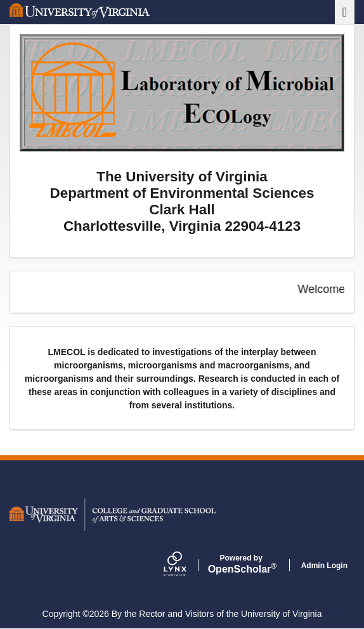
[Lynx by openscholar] (186, 565)
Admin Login (324, 566)
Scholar (241, 564)
